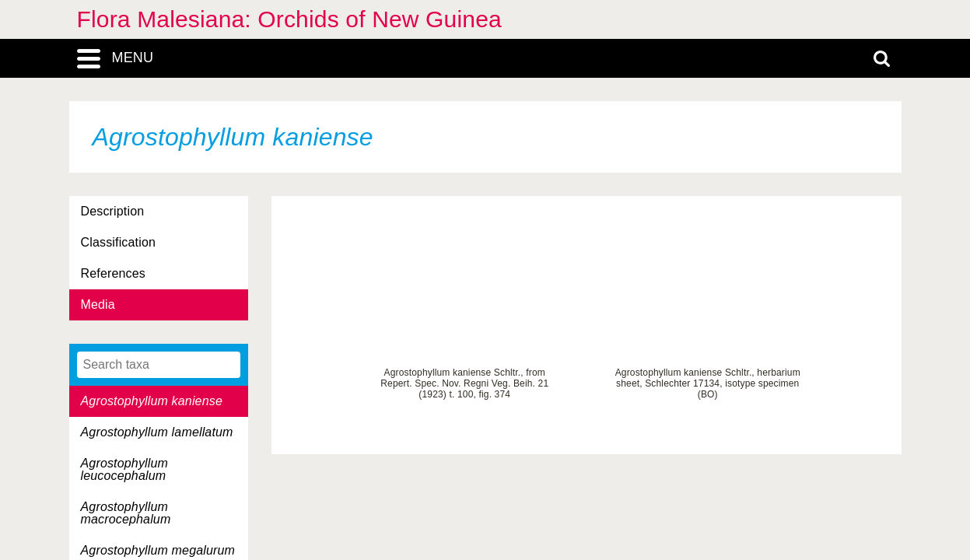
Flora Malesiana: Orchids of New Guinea (289, 19)
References (113, 273)
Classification (119, 242)
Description (113, 211)
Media (98, 304)
